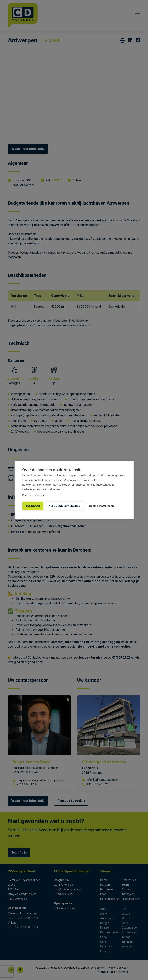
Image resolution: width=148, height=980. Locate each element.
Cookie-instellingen (101, 506)
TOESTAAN (33, 506)
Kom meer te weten (33, 495)
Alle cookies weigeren (65, 506)
